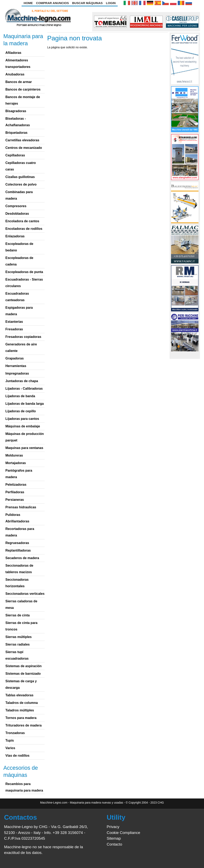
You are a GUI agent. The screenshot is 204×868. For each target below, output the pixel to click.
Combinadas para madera (19, 195)
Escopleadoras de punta (24, 272)
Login (111, 3)
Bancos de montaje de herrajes (23, 100)
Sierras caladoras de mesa (21, 604)
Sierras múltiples (19, 637)
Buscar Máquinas (87, 3)
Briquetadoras (16, 133)
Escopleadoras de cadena (19, 261)
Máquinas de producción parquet (25, 437)
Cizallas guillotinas (20, 177)
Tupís (10, 740)
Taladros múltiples (20, 710)
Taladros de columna (22, 703)
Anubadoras (15, 74)
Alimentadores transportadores (18, 64)
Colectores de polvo (21, 184)
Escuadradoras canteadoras (17, 297)
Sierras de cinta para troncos (21, 626)
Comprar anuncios (52, 3)
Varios (10, 748)
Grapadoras (15, 358)
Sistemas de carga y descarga (21, 684)
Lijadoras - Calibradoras (24, 389)
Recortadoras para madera (20, 532)
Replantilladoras (18, 550)
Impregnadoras (17, 373)
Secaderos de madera (22, 558)
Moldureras (14, 455)
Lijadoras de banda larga (25, 404)
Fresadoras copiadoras (23, 337)
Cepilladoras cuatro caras (21, 166)
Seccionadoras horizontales (17, 583)
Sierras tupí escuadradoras (17, 655)
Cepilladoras (15, 155)
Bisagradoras (16, 111)
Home (28, 3)
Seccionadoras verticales (25, 594)
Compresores (16, 206)
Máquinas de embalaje (23, 426)
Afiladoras (13, 53)
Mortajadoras (16, 463)
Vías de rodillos (18, 756)
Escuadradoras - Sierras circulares (24, 283)
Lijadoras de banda (20, 396)
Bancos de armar (19, 82)
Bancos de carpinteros (23, 89)
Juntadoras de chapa (22, 381)
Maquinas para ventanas (24, 448)
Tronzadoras (15, 733)
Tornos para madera (21, 718)
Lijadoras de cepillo (21, 411)
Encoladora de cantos (22, 221)
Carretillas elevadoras (22, 140)
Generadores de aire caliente (21, 348)
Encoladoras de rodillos (24, 229)
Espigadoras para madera (19, 311)
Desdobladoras (17, 214)
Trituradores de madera (24, 725)
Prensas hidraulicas (21, 507)
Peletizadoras (16, 485)
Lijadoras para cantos (22, 419)
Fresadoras (14, 329)
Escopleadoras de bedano (19, 247)
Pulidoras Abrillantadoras (17, 518)
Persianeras (15, 500)
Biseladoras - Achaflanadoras (18, 122)
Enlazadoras (15, 236)
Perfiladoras (15, 492)
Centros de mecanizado (24, 148)
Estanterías (14, 322)
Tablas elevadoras (20, 695)
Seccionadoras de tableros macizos (19, 569)
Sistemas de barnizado (23, 674)
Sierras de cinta (18, 615)
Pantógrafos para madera (19, 474)
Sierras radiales (18, 644)
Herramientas (16, 366)
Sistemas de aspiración (24, 666)
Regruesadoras (17, 543)
